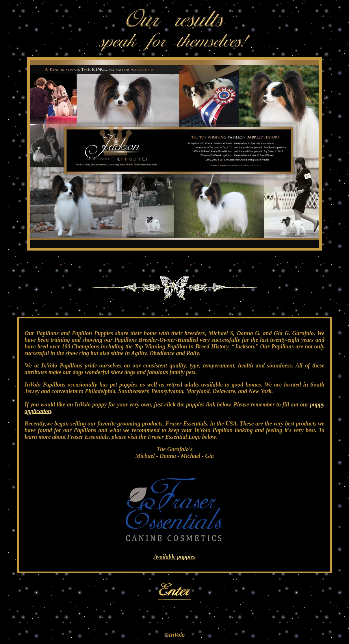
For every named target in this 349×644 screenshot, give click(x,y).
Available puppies (175, 557)
